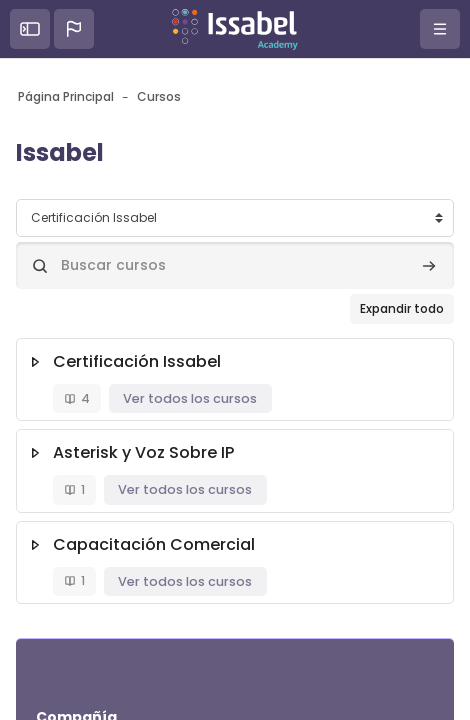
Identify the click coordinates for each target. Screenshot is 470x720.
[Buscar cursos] (235, 265)
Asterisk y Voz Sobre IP (143, 452)
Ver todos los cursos (190, 398)
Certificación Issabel (137, 361)
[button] (74, 29)
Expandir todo (402, 308)
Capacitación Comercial (154, 544)
